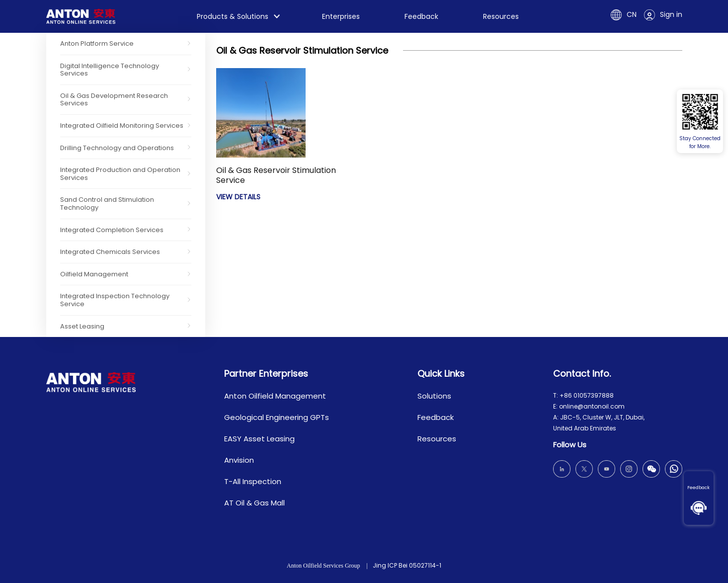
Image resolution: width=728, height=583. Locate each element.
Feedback (698, 488)
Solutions (434, 396)
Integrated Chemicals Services (110, 252)
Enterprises (341, 16)
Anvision (239, 460)
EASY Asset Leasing (259, 439)
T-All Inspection (253, 481)
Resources (501, 16)
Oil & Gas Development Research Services (114, 100)
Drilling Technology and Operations (117, 148)
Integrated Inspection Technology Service (115, 300)
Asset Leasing (82, 326)
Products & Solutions (233, 16)
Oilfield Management (94, 274)
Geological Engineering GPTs (277, 417)
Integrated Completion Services (112, 230)
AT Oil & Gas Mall (254, 503)
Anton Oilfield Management (275, 396)
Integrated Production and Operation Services (120, 174)
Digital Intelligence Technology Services (110, 70)
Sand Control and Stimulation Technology (107, 204)
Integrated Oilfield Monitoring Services (122, 125)
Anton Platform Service (97, 43)
